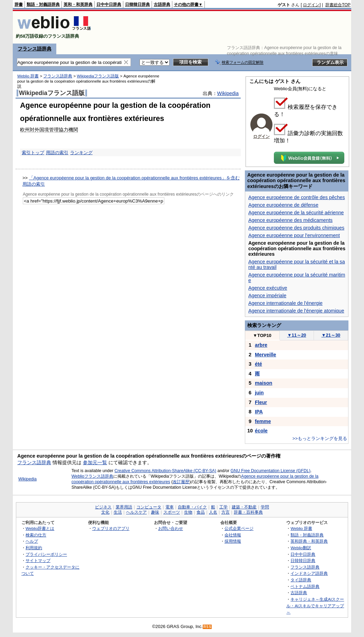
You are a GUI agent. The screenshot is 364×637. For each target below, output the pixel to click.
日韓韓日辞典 (137, 4)
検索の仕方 (36, 535)
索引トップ (33, 153)
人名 (213, 512)
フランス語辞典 (35, 49)
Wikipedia (228, 93)
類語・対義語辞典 (43, 4)
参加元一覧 (95, 462)
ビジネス (103, 507)
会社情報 (233, 535)
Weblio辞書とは (40, 528)
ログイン (311, 5)
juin (259, 393)
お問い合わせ (171, 528)
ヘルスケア (136, 512)
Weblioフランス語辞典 (92, 476)
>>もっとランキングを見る (320, 438)
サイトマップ (38, 560)
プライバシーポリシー (46, 554)
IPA (259, 412)
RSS (208, 627)
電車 (170, 507)
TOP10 (262, 335)
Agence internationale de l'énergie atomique (296, 311)
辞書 (19, 4)
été (258, 364)
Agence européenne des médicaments (290, 220)
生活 (118, 512)
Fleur (261, 402)
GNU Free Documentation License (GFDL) (271, 471)
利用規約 (34, 548)
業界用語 (124, 507)
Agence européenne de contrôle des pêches (297, 197)
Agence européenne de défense (283, 205)
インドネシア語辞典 (309, 573)
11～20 (297, 335)
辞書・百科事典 (248, 512)
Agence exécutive (268, 288)
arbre (261, 345)
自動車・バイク (192, 507)
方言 (226, 512)
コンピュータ (149, 507)
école (261, 431)
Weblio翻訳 (301, 548)
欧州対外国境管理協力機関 (49, 130)
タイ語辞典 (301, 580)
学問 (265, 507)
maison (264, 383)
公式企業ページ (239, 528)
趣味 (155, 512)
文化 (105, 512)
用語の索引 (57, 153)
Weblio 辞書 (28, 76)
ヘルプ (32, 541)
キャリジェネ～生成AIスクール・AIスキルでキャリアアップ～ (315, 606)
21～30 (331, 335)
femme (263, 421)
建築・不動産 (244, 507)
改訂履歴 (181, 482)
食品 (201, 512)
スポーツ (172, 512)
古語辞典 (162, 4)
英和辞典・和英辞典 (309, 541)
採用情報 (233, 541)
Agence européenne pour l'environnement (294, 235)
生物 (188, 512)
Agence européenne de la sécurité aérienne (296, 213)
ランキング (81, 153)
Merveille (266, 355)
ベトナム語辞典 (305, 586)
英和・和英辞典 (78, 4)
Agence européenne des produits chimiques (296, 228)
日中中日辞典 (109, 4)
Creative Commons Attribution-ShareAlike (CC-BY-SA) (165, 471)
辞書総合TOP (338, 5)
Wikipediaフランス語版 (98, 76)
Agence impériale (267, 296)
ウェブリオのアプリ (111, 528)
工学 (223, 507)
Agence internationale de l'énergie (285, 303)
